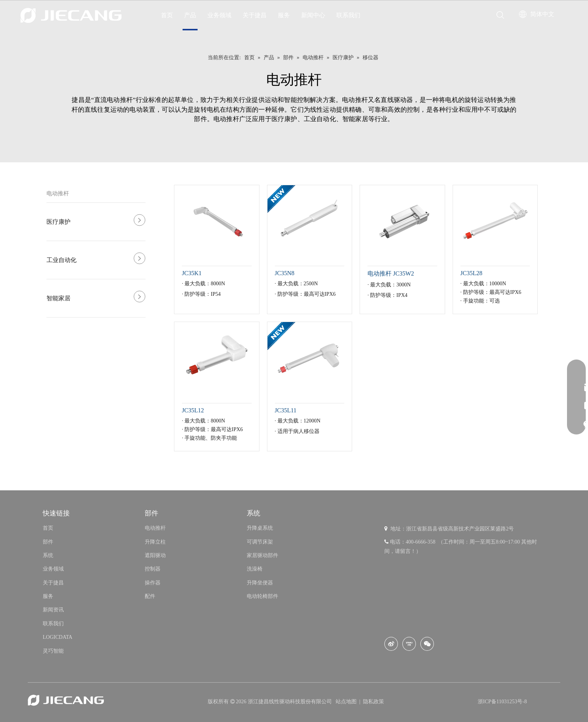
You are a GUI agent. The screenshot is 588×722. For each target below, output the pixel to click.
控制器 (153, 569)
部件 (48, 542)
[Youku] (409, 644)
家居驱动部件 (262, 555)
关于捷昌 (255, 15)
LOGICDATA (58, 637)
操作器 (153, 583)
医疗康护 (58, 222)
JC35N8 (285, 273)
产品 (190, 15)
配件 (150, 596)
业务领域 (219, 15)
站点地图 (347, 702)
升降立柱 (155, 542)
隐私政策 (373, 702)
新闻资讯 (53, 610)
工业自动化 (61, 260)
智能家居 (58, 298)
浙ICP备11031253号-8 (502, 702)
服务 (284, 15)
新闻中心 (313, 15)
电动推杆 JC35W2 (391, 273)
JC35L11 (286, 410)
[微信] (427, 644)
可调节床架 (260, 542)
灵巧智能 (53, 651)
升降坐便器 (260, 583)
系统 (48, 555)
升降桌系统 (260, 528)
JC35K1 (192, 273)
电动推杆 (58, 193)
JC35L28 (472, 273)
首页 (167, 15)
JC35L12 (193, 410)
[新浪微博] (391, 644)
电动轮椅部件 (262, 596)
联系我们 (348, 15)
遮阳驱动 (155, 555)
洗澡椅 (255, 569)
